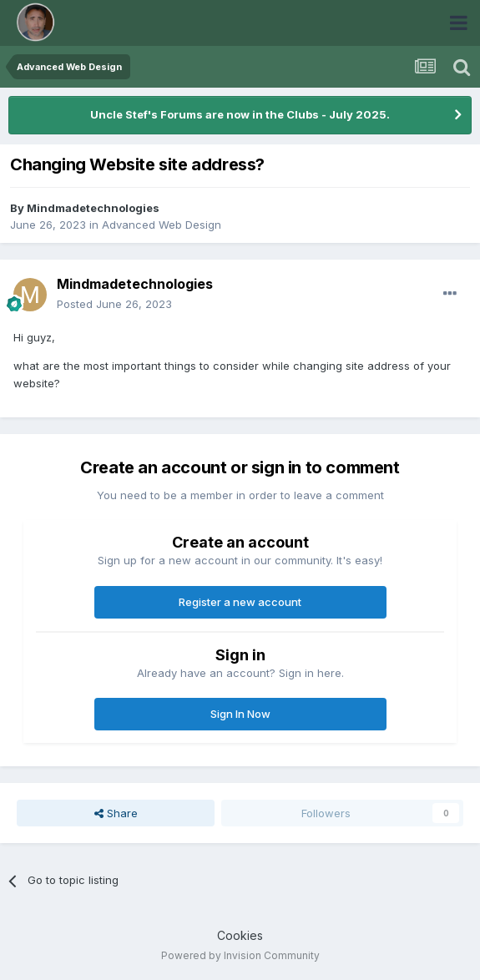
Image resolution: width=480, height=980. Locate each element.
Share (116, 813)
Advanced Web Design (162, 225)
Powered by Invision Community (240, 955)
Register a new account (240, 602)
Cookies (240, 935)
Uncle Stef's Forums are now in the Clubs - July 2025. (240, 114)
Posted (114, 304)
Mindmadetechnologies (93, 208)
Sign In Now (240, 714)
